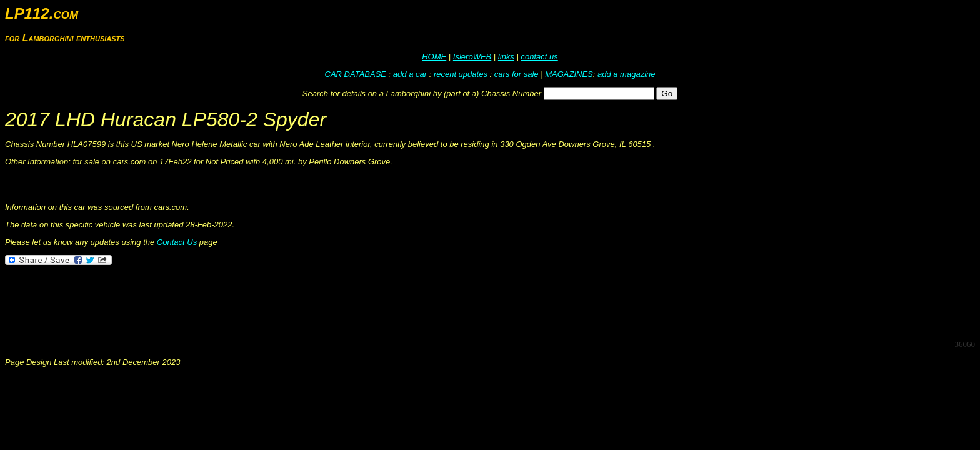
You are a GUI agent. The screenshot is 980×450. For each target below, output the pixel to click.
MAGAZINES (569, 74)
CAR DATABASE (356, 74)
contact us (539, 57)
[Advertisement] (232, 301)
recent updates (461, 74)
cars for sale (517, 74)
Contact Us (177, 242)
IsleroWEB (472, 57)
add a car (410, 74)
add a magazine (627, 74)
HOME (434, 57)
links (506, 57)
